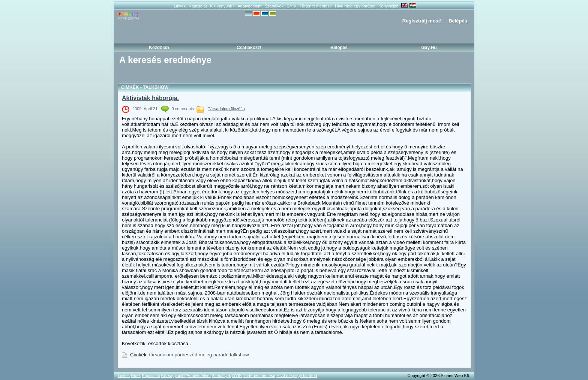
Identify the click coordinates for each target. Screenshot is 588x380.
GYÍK (291, 6)
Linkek (180, 6)
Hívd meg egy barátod (355, 6)
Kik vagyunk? (222, 6)
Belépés (458, 21)
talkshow (239, 355)
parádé (221, 355)
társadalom (161, 355)
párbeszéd (186, 355)
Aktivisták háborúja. (150, 98)
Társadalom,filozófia (226, 109)
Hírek (136, 376)
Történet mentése (316, 6)
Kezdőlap (159, 48)
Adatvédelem (249, 6)
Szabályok (274, 6)
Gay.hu (429, 48)
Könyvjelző (388, 6)
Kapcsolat (198, 6)
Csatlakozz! (249, 48)
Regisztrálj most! (422, 21)
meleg (205, 355)
